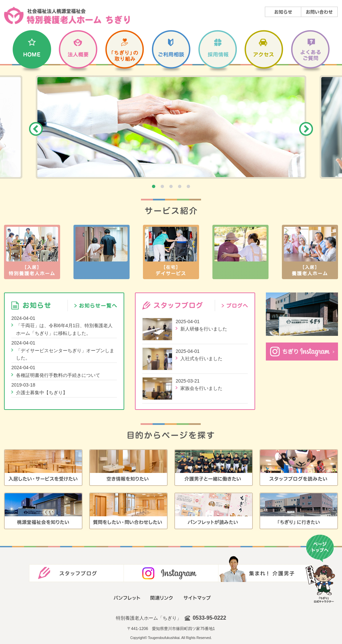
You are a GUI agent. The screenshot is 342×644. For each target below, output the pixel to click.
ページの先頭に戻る (320, 569)
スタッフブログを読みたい (299, 468)
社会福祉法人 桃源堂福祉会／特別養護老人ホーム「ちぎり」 (67, 15)
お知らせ (283, 12)
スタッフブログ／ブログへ (231, 305)
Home (32, 53)
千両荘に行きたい (299, 511)
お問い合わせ (319, 12)
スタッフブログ (76, 569)
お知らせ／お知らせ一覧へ (92, 305)
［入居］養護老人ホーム (310, 252)
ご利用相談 (171, 53)
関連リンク (162, 598)
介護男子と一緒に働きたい (214, 468)
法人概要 (78, 53)
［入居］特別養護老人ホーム (32, 252)
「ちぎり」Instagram (302, 352)
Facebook (171, 569)
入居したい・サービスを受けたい (43, 468)
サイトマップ (197, 598)
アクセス (264, 53)
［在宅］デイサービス (171, 252)
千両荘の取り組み (125, 53)
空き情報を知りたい (128, 468)
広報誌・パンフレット (127, 598)
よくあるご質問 (310, 53)
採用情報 (217, 53)
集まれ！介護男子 (266, 569)
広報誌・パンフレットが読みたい (214, 511)
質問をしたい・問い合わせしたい (128, 511)
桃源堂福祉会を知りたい (43, 511)
